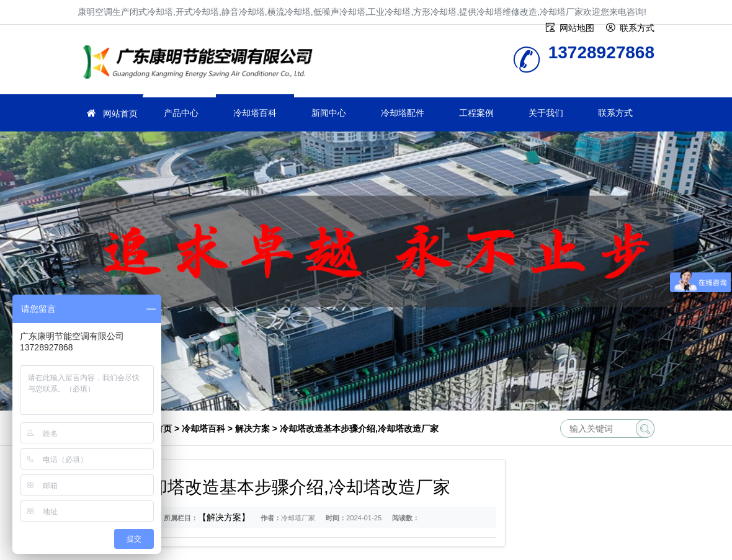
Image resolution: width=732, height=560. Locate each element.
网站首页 (120, 113)
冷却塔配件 (403, 113)
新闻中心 (329, 113)
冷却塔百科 (255, 113)
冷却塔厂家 (202, 64)
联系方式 (615, 113)
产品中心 (181, 113)
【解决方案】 (224, 517)
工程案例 (476, 113)
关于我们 (546, 113)
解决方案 (252, 429)
